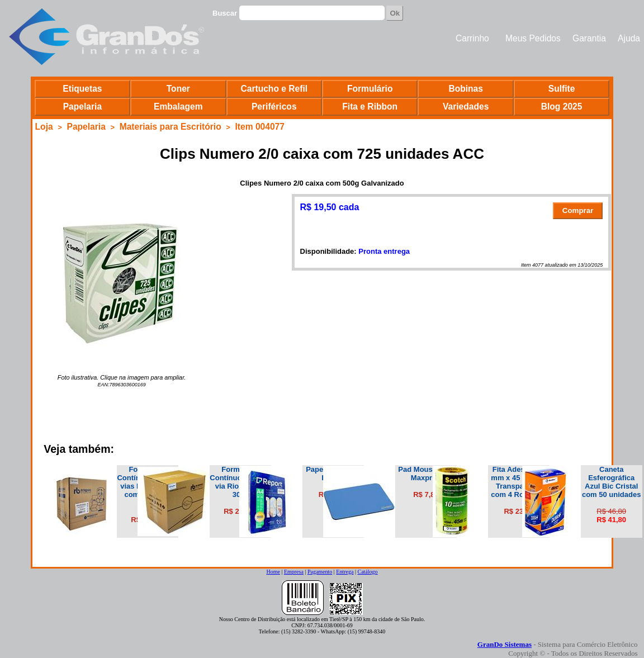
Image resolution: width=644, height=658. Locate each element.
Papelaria (82, 106)
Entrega (345, 572)
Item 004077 (260, 127)
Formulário (370, 89)
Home (273, 572)
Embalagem (178, 106)
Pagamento (320, 572)
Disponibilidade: (328, 251)
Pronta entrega (384, 251)
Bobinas (466, 89)
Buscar (225, 13)
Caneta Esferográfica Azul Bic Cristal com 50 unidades (611, 482)
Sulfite (562, 89)
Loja (44, 127)
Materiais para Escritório (171, 127)
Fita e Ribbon (370, 106)
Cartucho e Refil (274, 89)
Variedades (466, 106)
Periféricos (274, 106)
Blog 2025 (562, 106)
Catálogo (367, 572)
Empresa (294, 572)
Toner (178, 89)
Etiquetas (82, 89)
